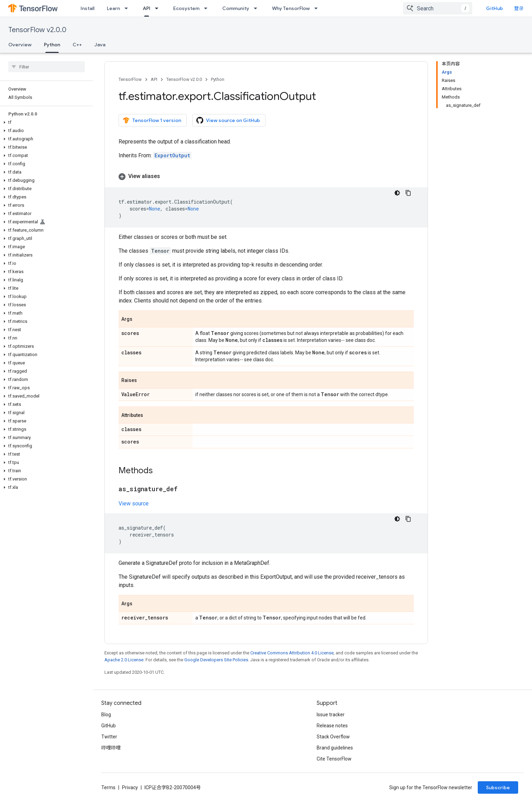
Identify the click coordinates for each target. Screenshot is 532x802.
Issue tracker (331, 715)
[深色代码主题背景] (397, 193)
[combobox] (438, 8)
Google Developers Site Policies (216, 660)
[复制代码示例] (408, 193)
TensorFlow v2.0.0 (37, 30)
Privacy (130, 787)
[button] (45, 122)
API (154, 79)
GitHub (494, 8)
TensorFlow (130, 79)
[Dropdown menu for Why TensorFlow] (318, 8)
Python (218, 79)
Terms (108, 787)
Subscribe (498, 787)
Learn (113, 8)
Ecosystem (186, 8)
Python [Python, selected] (52, 45)
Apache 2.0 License (124, 660)
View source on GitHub (228, 120)
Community (236, 8)
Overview (20, 45)
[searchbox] (46, 67)
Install (87, 8)
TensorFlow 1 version (152, 120)
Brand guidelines (335, 748)
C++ (77, 45)
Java (100, 45)
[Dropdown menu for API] (159, 8)
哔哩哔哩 (111, 748)
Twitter (109, 737)
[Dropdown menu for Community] (258, 8)
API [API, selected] (147, 8)
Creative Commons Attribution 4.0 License (292, 653)
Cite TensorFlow (334, 759)
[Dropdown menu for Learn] (128, 8)
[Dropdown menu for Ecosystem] (208, 8)
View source (134, 503)
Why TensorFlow (291, 8)
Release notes (332, 726)
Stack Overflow (333, 737)
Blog (106, 715)
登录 (519, 8)
